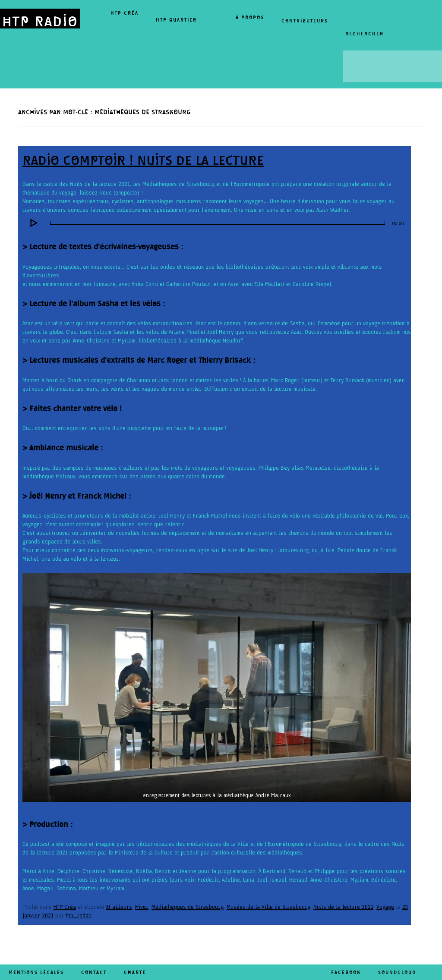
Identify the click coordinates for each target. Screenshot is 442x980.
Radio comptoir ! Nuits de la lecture (143, 160)
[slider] (218, 223)
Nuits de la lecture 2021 (343, 907)
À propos (250, 17)
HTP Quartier (176, 20)
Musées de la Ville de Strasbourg (268, 907)
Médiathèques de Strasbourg (188, 907)
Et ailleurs (119, 907)
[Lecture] (34, 223)
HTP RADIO (40, 21)
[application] (217, 223)
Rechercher (365, 34)
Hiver (142, 907)
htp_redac (78, 916)
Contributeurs (305, 21)
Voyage (385, 907)
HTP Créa (125, 13)
